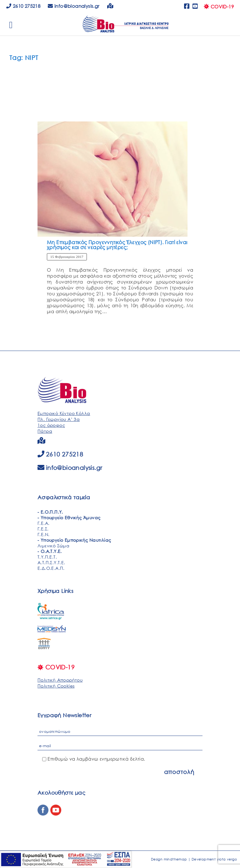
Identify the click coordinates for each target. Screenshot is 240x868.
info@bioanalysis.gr (74, 468)
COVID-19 (219, 7)
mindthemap (175, 859)
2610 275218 (23, 6)
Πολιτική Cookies (56, 686)
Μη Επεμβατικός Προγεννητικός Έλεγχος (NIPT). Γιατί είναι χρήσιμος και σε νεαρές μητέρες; (117, 245)
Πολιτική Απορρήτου (60, 680)
